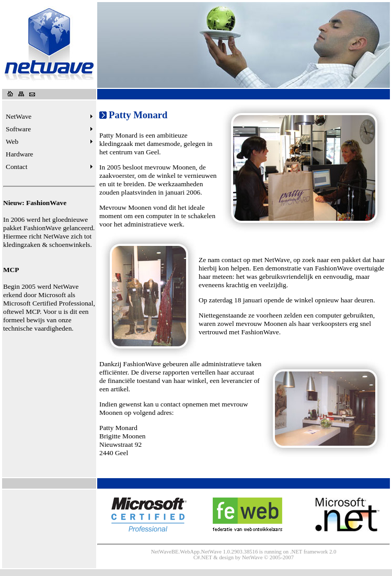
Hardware (20, 154)
